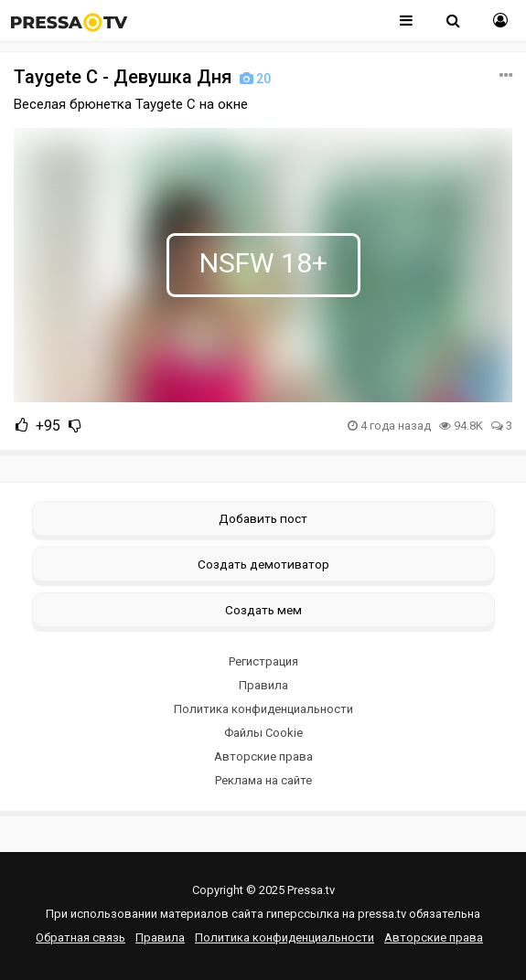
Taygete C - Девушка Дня (144, 77)
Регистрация (263, 661)
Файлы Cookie (263, 733)
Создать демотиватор (263, 564)
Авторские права (263, 756)
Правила (263, 685)
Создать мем (263, 610)
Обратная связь (81, 937)
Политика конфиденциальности (263, 709)
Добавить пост (263, 518)
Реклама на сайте (263, 780)
